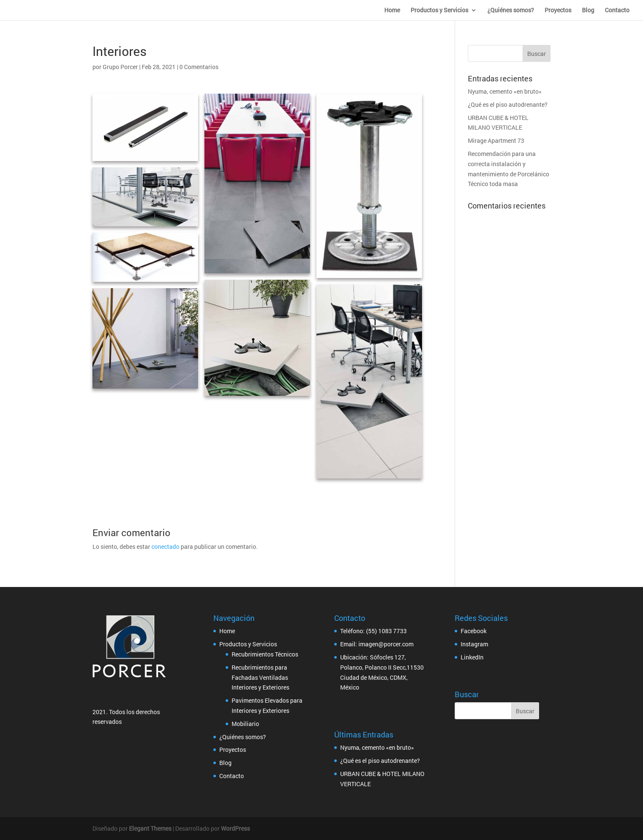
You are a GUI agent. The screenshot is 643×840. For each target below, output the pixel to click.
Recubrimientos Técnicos (265, 654)
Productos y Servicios (439, 11)
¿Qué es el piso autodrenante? (508, 104)
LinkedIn (472, 657)
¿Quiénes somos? (511, 11)
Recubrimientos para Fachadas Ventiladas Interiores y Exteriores (260, 677)
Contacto (617, 11)
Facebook (474, 631)
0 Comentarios (199, 67)
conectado (165, 547)
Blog (588, 11)
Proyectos (558, 11)
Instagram (474, 644)
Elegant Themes (150, 828)
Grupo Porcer (120, 67)
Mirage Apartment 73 (496, 140)
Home (392, 11)
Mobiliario (245, 724)
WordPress (235, 828)
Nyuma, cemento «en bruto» (505, 91)
